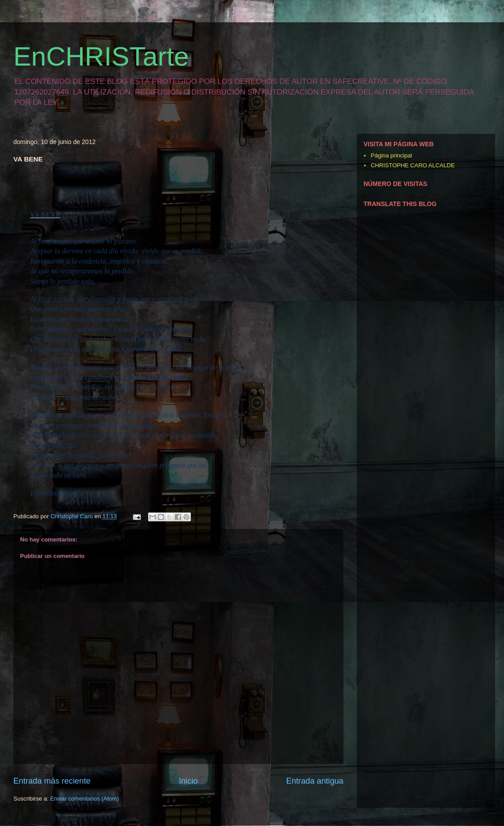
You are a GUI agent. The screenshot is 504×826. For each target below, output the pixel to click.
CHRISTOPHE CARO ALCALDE (413, 165)
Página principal (391, 155)
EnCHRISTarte (101, 56)
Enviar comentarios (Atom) (84, 799)
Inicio (188, 781)
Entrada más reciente (52, 781)
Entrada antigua (315, 781)
